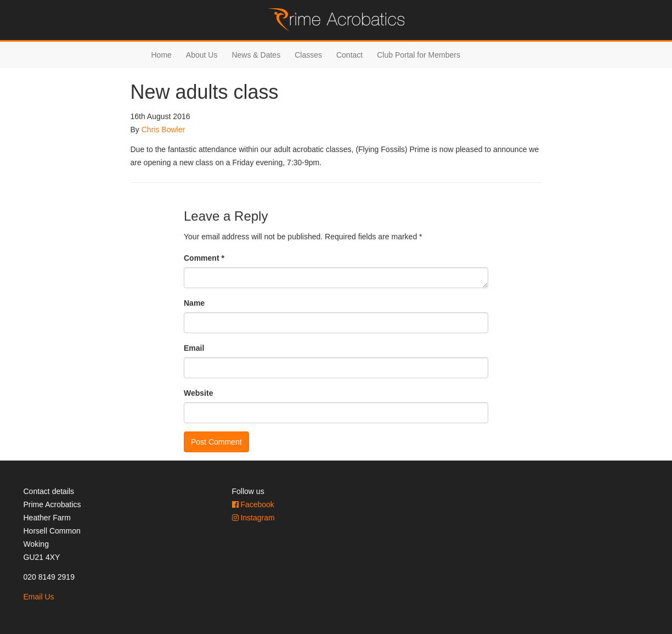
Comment (204, 258)
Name (194, 303)
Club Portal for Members (419, 55)
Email (194, 348)
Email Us (39, 597)
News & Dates (256, 55)
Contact (349, 55)
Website (198, 393)
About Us (202, 55)
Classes (308, 55)
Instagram (253, 518)
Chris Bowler (163, 130)
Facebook (253, 504)
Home (162, 55)
